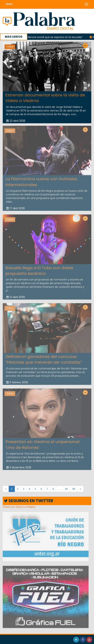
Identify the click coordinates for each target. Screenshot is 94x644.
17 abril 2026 (16, 207)
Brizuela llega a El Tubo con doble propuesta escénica (39, 270)
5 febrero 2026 (17, 381)
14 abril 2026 (16, 296)
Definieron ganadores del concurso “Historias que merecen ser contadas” (44, 358)
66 (74, 489)
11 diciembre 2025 (19, 466)
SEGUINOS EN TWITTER (29, 501)
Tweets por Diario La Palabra (19, 507)
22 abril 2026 (16, 121)
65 (67, 489)
